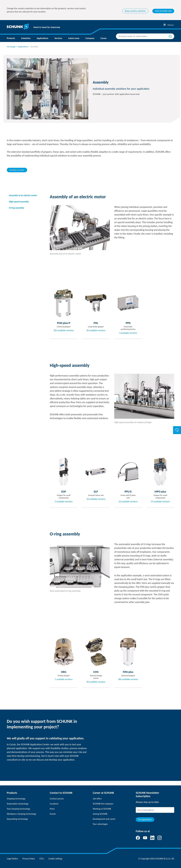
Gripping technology (16, 799)
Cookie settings (55, 859)
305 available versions (64, 330)
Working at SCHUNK (102, 809)
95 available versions (160, 502)
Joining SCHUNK (100, 814)
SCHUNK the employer (103, 804)
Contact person (57, 799)
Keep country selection (135, 11)
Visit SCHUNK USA (163, 11)
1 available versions (64, 679)
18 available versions (96, 499)
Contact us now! (17, 170)
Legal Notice (12, 859)
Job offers (97, 799)
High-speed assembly (19, 202)
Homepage (11, 47)
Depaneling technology (17, 819)
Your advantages (100, 824)
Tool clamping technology (18, 809)
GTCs (42, 859)
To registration (145, 819)
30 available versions (96, 330)
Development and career (104, 819)
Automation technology (18, 804)
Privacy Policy (29, 859)
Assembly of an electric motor (23, 195)
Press (52, 809)
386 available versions (128, 679)
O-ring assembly (16, 208)
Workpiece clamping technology (21, 814)
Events (53, 814)
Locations (54, 804)
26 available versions (128, 502)
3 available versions (128, 333)
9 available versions (64, 502)
